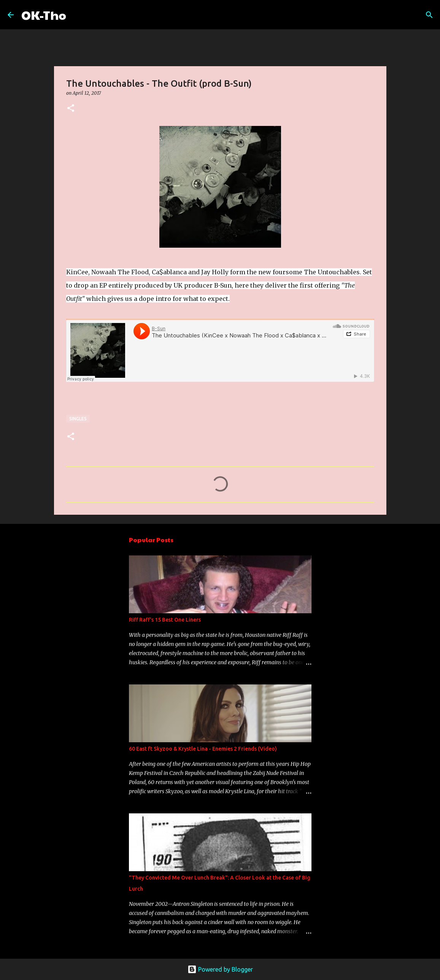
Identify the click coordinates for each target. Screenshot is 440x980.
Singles (78, 419)
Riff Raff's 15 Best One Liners (165, 620)
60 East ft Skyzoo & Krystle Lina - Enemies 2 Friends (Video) (203, 749)
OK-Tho (44, 15)
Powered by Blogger (220, 969)
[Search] (77, 15)
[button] (71, 109)
